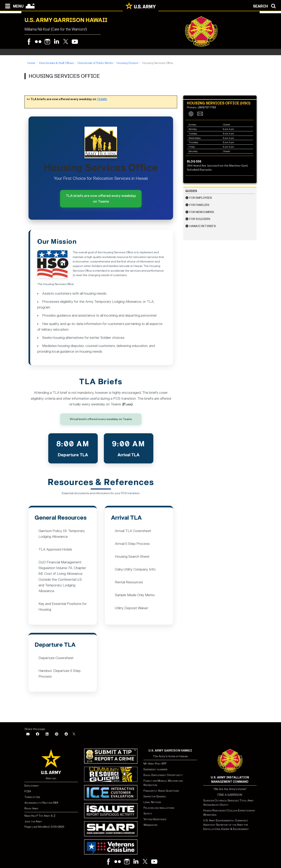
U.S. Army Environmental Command (225, 820)
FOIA (28, 791)
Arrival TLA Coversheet (133, 531)
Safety (148, 814)
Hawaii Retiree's (203, 226)
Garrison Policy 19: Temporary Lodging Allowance (62, 534)
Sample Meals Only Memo (135, 595)
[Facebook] (37, 734)
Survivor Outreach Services (221, 801)
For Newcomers (202, 212)
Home (31, 63)
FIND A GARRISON (230, 795)
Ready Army (31, 808)
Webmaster (150, 825)
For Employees (201, 198)
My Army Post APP (155, 764)
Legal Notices (152, 802)
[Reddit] (66, 734)
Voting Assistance (155, 819)
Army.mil (51, 778)
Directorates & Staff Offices (56, 63)
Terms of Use (32, 797)
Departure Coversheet (56, 658)
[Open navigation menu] (13, 6)
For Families (199, 205)
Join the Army (33, 821)
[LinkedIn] (47, 734)
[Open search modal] (265, 6)
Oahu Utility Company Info (135, 569)
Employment (32, 786)
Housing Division (128, 63)
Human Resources (214, 810)
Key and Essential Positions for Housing (63, 607)
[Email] (28, 734)
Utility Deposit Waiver (132, 608)
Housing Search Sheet (132, 557)
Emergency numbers (155, 769)
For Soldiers (200, 219)
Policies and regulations (159, 808)
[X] (74, 734)
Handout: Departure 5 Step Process (60, 674)
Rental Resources (129, 582)
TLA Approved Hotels (55, 549)
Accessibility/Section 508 (41, 803)
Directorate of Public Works (95, 63)
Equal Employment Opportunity (163, 775)
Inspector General (155, 796)
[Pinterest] (57, 734)
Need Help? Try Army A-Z (40, 816)
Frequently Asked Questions (161, 791)
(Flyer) (127, 404)
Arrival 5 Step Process (132, 544)
